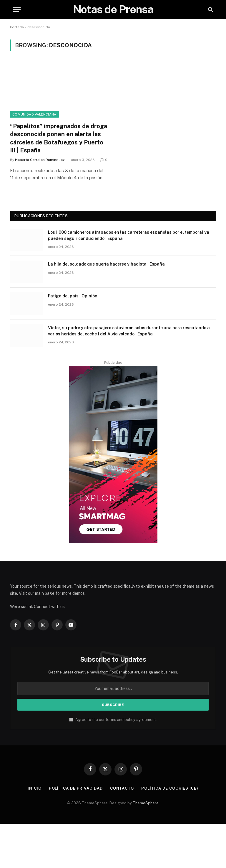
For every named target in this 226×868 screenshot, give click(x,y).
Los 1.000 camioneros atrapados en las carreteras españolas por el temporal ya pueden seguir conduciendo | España (129, 235)
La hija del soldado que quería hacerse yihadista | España (106, 264)
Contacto (122, 788)
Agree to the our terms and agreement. (113, 720)
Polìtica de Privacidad (76, 788)
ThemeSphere (146, 803)
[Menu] (17, 10)
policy (130, 720)
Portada (17, 27)
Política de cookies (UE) (170, 788)
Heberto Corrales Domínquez (40, 160)
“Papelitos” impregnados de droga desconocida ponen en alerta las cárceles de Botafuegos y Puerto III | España (59, 138)
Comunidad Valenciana (34, 114)
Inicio (34, 788)
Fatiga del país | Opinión (73, 296)
